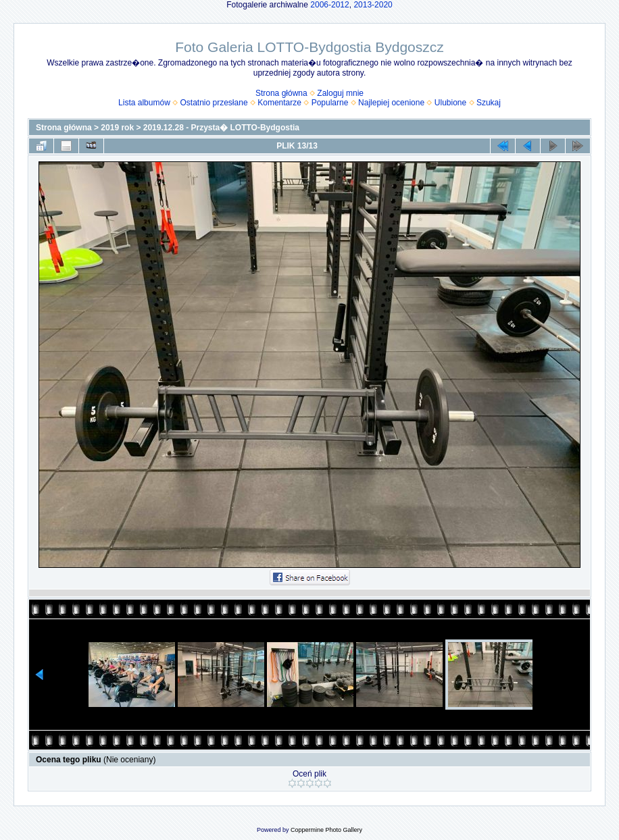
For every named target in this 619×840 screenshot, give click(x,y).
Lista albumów (144, 103)
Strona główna (281, 93)
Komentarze (279, 103)
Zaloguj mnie (340, 93)
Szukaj (489, 103)
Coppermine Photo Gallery (326, 830)
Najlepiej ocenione (391, 103)
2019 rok (117, 128)
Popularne (330, 103)
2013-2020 (373, 5)
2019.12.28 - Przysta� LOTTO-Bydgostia (221, 128)
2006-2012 (329, 5)
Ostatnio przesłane (214, 103)
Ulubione (450, 103)
